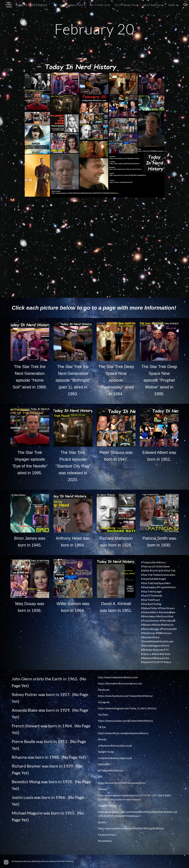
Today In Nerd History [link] (72, 5)
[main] (94, 29)
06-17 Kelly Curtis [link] (100, 5)
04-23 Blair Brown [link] (154, 5)
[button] (185, 5)
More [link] (172, 5)
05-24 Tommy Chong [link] (127, 5)
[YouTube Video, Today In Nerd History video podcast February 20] (94, 250)
